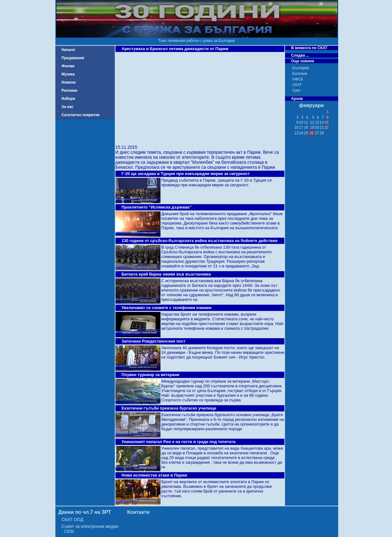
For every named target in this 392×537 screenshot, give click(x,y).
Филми (68, 66)
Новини (69, 82)
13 (317, 122)
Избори (69, 99)
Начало (68, 50)
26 (311, 133)
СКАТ (297, 85)
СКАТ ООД (73, 519)
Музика (68, 74)
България (301, 68)
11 (306, 122)
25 (306, 133)
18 (306, 127)
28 (322, 133)
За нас (68, 107)
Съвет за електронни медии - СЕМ (90, 529)
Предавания (73, 58)
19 (312, 127)
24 (301, 133)
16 (296, 127)
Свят (297, 90)
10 (301, 122)
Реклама (69, 90)
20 (317, 127)
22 (326, 127)
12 (312, 122)
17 (301, 127)
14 (322, 122)
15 (326, 122)
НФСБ (298, 79)
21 (322, 127)
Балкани (300, 74)
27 (317, 133)
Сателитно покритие (81, 115)
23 (296, 133)
